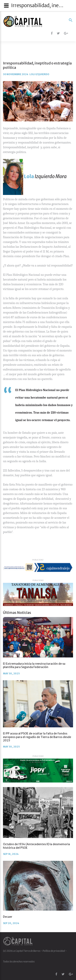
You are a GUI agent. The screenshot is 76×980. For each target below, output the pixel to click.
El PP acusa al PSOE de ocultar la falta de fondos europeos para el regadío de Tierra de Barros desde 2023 (37, 737)
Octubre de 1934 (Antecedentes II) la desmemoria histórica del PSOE (36, 846)
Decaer (8, 917)
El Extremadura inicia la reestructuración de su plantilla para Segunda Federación (34, 665)
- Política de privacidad (53, 951)
